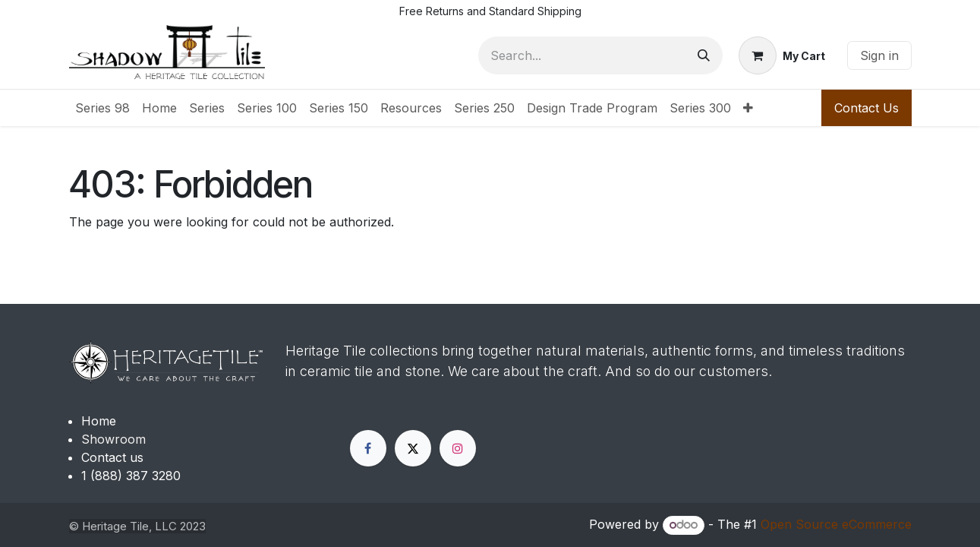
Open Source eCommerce (836, 524)
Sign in (879, 55)
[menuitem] (102, 108)
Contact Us (867, 108)
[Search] (704, 55)
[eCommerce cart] (782, 55)
